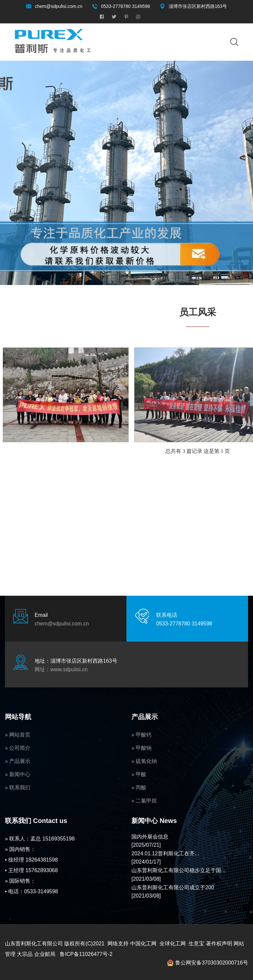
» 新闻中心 (18, 774)
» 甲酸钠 (141, 748)
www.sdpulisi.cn (69, 669)
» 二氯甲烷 (144, 801)
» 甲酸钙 (141, 735)
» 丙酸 (139, 788)
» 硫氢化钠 (144, 761)
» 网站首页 (18, 735)
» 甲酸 (139, 774)
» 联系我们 (18, 788)
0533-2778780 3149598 (126, 6)
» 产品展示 (18, 761)
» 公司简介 (18, 748)
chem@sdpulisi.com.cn (59, 6)
